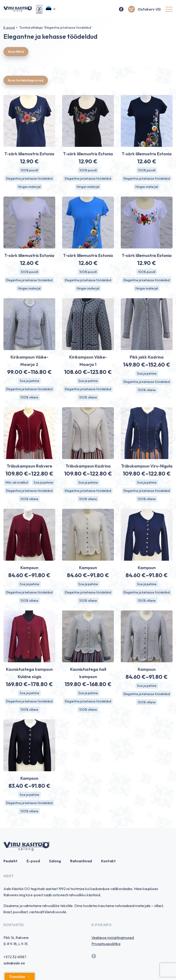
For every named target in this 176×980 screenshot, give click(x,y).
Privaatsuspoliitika (106, 944)
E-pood (9, 28)
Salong (55, 861)
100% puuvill (29, 170)
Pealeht (10, 861)
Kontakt (108, 861)
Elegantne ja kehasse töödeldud (29, 178)
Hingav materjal (29, 187)
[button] (51, 9)
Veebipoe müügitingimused (113, 938)
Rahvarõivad (81, 861)
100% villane (29, 397)
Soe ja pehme (29, 381)
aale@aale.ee (14, 963)
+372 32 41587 (15, 957)
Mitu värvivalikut (17, 482)
